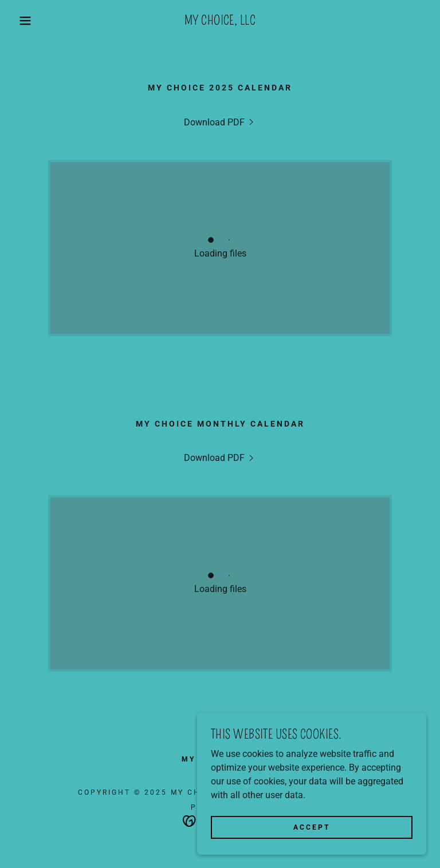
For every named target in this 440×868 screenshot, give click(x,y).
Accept (312, 827)
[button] (22, 21)
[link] (220, 21)
